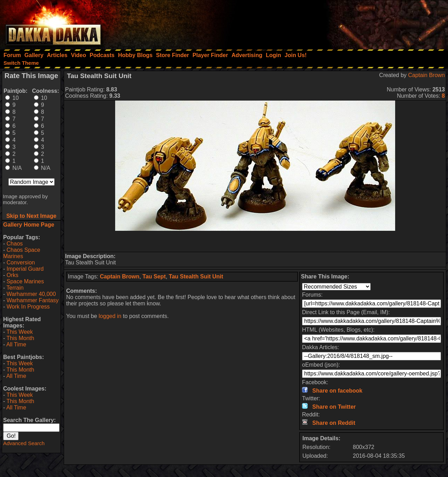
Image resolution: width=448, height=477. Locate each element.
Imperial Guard (25, 269)
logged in (110, 316)
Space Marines (25, 281)
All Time (16, 344)
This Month (20, 338)
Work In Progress (28, 307)
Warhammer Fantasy (33, 300)
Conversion (21, 262)
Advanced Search (24, 443)
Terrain (15, 288)
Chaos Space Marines (22, 253)
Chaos (15, 244)
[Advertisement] (354, 23)
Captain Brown (426, 75)
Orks (13, 275)
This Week (19, 332)
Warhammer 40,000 (31, 294)
